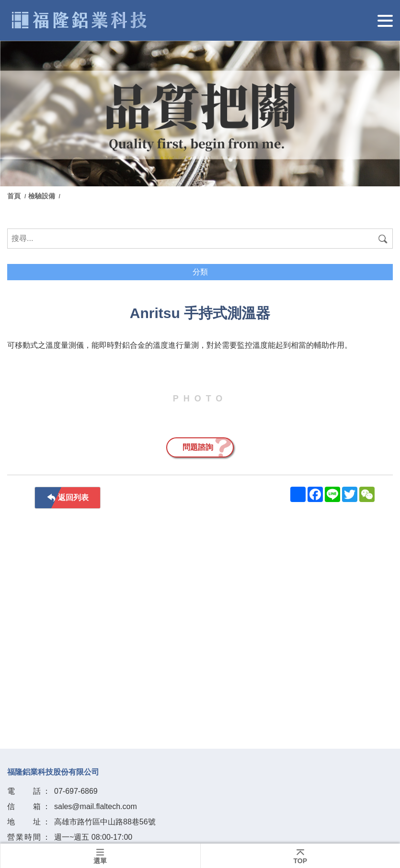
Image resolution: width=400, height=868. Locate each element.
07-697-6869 (76, 791)
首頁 (15, 196)
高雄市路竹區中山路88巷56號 (105, 822)
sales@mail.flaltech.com (96, 806)
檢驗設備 (43, 196)
